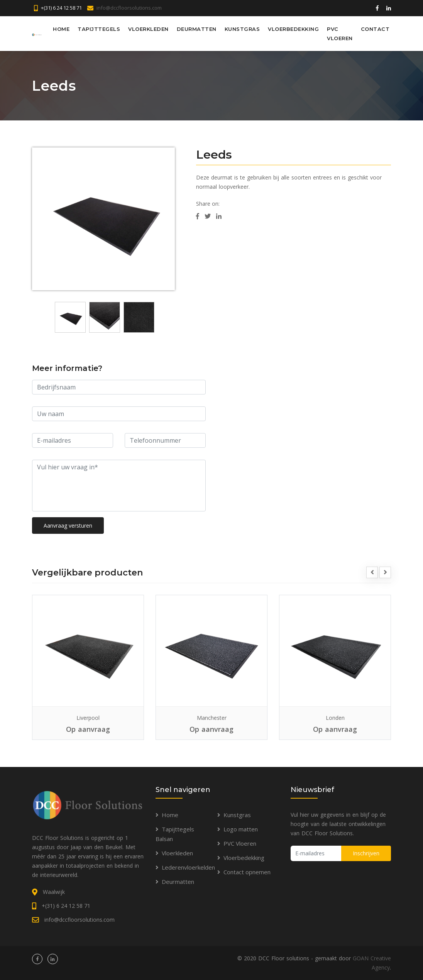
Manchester (212, 718)
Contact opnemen (247, 872)
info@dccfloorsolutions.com (129, 8)
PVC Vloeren (340, 34)
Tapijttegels (99, 29)
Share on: (208, 204)
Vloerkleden (148, 29)
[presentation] (372, 572)
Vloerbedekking (293, 29)
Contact (375, 29)
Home (61, 29)
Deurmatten (197, 29)
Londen (335, 718)
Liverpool (88, 718)
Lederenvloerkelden (188, 867)
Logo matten (241, 829)
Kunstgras (242, 29)
